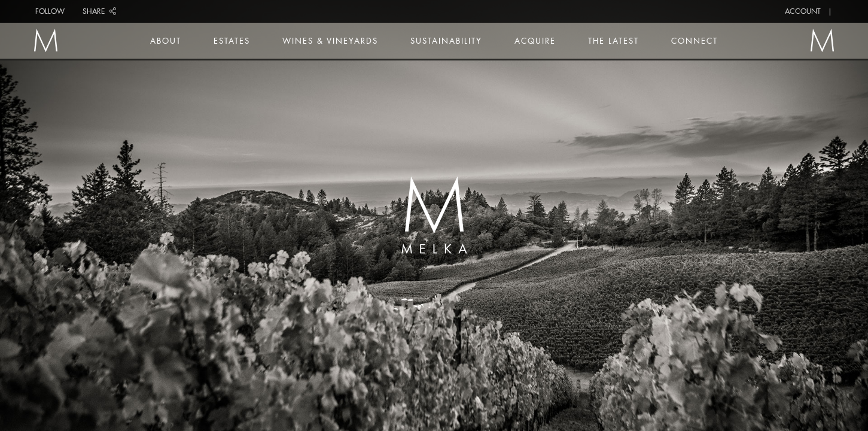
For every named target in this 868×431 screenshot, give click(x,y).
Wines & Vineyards (330, 41)
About (166, 41)
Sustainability (446, 41)
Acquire (535, 41)
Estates (232, 41)
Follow (50, 11)
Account (803, 11)
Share (99, 11)
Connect (695, 41)
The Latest (613, 41)
